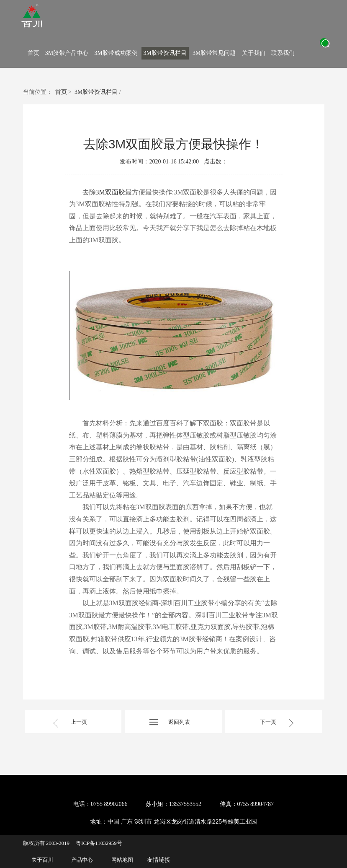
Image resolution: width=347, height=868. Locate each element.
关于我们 (254, 53)
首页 (33, 53)
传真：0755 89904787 (247, 804)
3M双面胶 (111, 192)
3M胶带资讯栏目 (165, 53)
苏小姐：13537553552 (173, 804)
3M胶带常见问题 (214, 53)
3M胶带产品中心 (67, 53)
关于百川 (42, 860)
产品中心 (82, 860)
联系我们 (283, 53)
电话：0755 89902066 (100, 804)
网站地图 (122, 860)
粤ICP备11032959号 (99, 843)
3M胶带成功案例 (116, 53)
